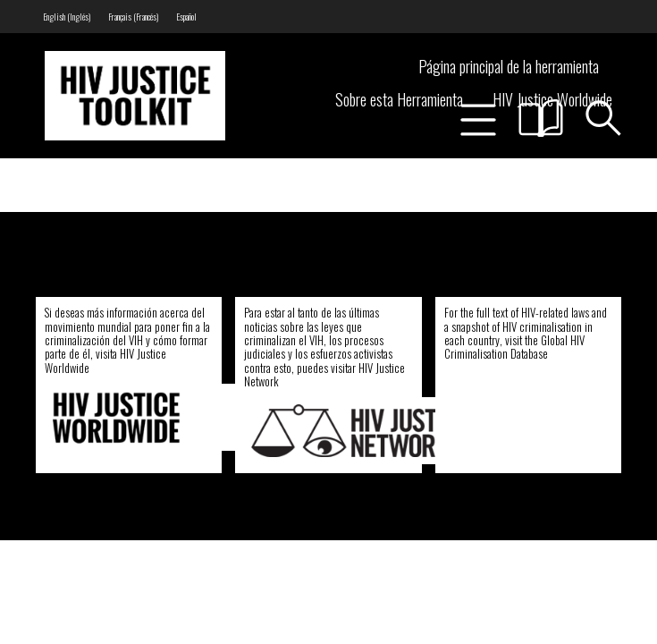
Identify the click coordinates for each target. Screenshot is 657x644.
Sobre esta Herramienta (399, 99)
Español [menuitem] (186, 17)
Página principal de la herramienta (509, 66)
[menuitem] (67, 17)
